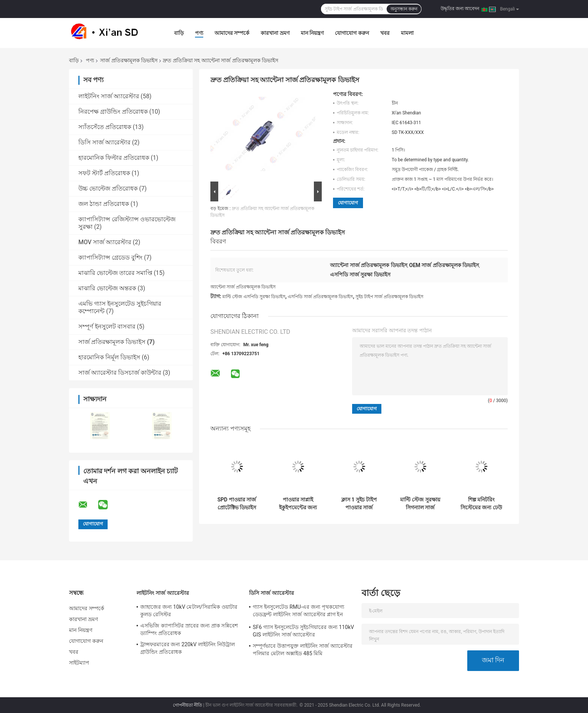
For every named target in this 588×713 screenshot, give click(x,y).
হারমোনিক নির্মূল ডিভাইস (109, 357)
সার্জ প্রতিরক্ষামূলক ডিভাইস (129, 60)
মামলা (407, 33)
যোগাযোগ (348, 203)
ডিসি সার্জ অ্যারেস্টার (104, 142)
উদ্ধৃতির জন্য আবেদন (460, 9)
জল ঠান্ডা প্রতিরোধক (104, 204)
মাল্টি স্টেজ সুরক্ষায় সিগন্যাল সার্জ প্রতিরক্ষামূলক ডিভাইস (420, 504)
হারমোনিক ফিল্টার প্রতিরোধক (114, 158)
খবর (385, 33)
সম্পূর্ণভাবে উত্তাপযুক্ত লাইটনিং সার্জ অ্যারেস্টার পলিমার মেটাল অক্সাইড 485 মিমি (303, 650)
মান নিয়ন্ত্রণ (312, 33)
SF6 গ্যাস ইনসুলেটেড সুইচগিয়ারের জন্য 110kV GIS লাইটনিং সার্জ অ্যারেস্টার (303, 631)
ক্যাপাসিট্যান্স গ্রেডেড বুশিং (110, 257)
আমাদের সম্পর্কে (232, 33)
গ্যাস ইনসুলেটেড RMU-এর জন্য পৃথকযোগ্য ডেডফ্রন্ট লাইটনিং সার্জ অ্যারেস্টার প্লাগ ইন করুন (298, 612)
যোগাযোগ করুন (352, 33)
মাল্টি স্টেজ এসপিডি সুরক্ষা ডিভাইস (254, 297)
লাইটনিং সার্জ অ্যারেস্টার (109, 96)
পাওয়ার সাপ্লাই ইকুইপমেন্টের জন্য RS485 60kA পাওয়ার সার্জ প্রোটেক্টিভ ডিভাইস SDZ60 (298, 504)
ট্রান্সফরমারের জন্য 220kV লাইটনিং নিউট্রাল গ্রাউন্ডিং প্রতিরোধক (187, 648)
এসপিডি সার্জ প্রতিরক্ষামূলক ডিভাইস (320, 297)
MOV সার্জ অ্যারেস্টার (105, 242)
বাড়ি (179, 33)
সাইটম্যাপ (79, 663)
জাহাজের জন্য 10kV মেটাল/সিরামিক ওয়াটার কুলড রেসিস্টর (189, 611)
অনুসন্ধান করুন (404, 9)
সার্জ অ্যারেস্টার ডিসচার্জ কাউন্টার (120, 373)
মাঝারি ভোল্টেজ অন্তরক (107, 288)
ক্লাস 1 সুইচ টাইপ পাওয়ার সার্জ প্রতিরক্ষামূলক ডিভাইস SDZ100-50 (359, 504)
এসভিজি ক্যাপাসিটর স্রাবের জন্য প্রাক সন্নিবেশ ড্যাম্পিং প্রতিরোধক (189, 629)
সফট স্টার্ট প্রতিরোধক (104, 173)
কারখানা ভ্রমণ (275, 33)
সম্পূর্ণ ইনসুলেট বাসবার (107, 326)
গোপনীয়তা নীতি (187, 705)
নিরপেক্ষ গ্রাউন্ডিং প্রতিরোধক (113, 112)
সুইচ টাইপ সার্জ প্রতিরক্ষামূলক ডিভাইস (389, 297)
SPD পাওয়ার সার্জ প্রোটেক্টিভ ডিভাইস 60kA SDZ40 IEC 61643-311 (237, 504)
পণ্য (199, 33)
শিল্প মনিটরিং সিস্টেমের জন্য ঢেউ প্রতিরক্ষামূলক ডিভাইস (481, 504)
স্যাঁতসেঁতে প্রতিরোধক (105, 127)
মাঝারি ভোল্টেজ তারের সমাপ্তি (115, 273)
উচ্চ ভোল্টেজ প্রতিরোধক (108, 188)
